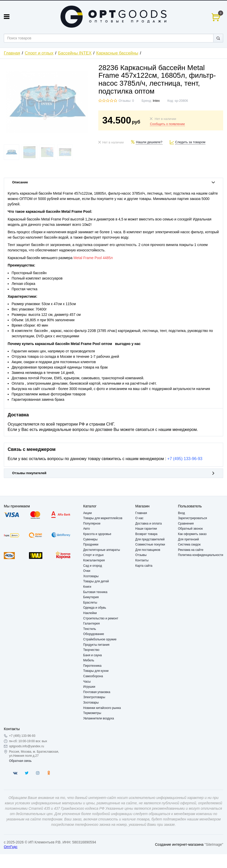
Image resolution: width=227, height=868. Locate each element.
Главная (12, 53)
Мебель (89, 660)
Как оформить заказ (192, 534)
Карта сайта (144, 566)
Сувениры (90, 539)
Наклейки (90, 613)
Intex (156, 101)
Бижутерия (91, 597)
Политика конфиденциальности (201, 555)
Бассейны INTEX (75, 53)
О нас (139, 518)
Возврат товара (146, 534)
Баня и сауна (93, 655)
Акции (88, 513)
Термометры (92, 713)
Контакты (142, 560)
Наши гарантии (146, 529)
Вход (181, 513)
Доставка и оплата (149, 524)
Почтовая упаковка (97, 692)
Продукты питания (96, 645)
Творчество (91, 650)
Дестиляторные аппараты (102, 550)
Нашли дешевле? (149, 142)
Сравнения (186, 524)
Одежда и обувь (95, 608)
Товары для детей (96, 581)
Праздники (91, 544)
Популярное (92, 524)
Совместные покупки (150, 544)
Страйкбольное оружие (100, 639)
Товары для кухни (96, 671)
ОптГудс (11, 847)
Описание (114, 182)
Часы (87, 682)
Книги (87, 587)
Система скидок (189, 544)
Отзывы (141, 555)
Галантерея (92, 624)
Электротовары (94, 697)
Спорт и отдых (39, 53)
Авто (87, 529)
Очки (87, 571)
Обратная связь (20, 761)
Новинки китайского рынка (102, 708)
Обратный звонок (190, 529)
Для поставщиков (148, 550)
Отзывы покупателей (114, 473)
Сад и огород (93, 566)
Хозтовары (91, 576)
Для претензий (188, 539)
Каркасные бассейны (117, 53)
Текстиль (90, 629)
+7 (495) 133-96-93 (185, 459)
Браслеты (90, 603)
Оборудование (94, 634)
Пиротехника (92, 666)
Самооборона (93, 676)
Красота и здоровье (97, 534)
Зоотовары (91, 703)
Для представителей (150, 539)
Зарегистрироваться (192, 518)
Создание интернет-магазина (179, 844)
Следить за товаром (190, 142)
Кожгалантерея (94, 560)
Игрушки (89, 687)
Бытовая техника (95, 592)
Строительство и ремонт (101, 618)
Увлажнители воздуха (99, 718)
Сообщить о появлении (167, 124)
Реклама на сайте (191, 550)
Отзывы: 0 (126, 101)
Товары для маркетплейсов (103, 518)
